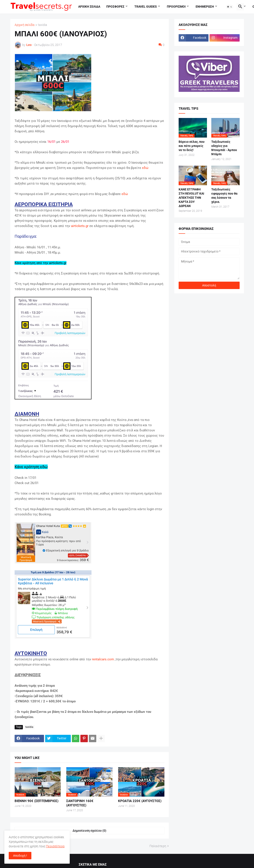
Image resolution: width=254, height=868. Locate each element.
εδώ (145, 168)
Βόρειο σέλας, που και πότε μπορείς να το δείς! (192, 146)
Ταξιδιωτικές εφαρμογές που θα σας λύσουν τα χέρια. (224, 196)
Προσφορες (115, 7)
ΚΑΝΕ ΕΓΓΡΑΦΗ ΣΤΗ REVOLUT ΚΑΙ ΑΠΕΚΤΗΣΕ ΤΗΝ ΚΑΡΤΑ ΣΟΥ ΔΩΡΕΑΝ (191, 198)
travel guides (146, 7)
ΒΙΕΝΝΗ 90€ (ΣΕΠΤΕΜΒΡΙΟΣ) (36, 801)
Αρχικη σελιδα (89, 7)
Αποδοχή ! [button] (20, 856)
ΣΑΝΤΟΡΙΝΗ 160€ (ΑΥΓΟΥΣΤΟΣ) (80, 803)
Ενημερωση (205, 7)
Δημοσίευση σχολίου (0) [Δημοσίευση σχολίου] (89, 831)
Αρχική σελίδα (25, 25)
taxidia (42, 25)
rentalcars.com (103, 659)
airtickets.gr (80, 226)
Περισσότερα (55, 846)
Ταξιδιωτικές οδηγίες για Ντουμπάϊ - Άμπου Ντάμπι (224, 148)
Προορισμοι (176, 7)
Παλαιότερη (158, 846)
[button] (230, 7)
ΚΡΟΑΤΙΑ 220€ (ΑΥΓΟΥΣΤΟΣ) (140, 801)
